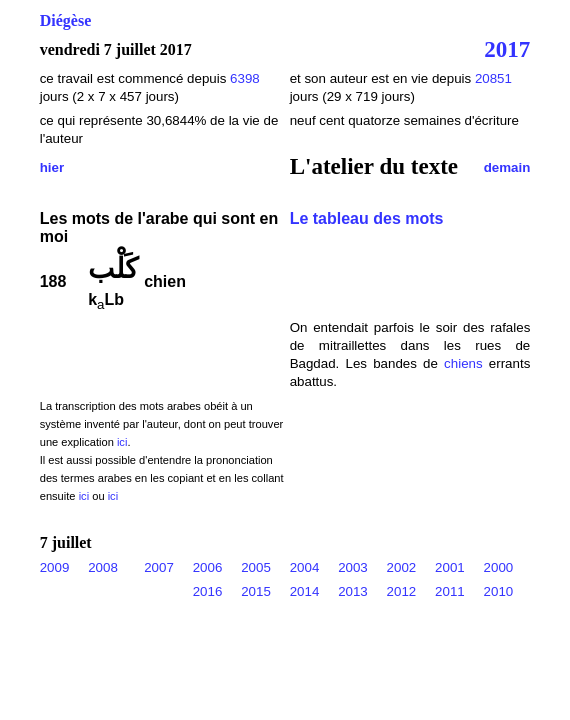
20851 (493, 78)
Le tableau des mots (367, 218)
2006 (208, 567)
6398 (245, 78)
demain (507, 167)
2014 (305, 591)
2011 (450, 591)
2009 (55, 567)
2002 (402, 567)
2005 (256, 567)
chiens (463, 363)
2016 (208, 591)
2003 (353, 567)
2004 (305, 567)
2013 (353, 591)
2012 (402, 591)
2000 (499, 567)
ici (122, 442)
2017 (507, 49)
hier (52, 167)
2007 (159, 567)
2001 (450, 567)
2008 (103, 567)
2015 (256, 591)
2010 (499, 591)
